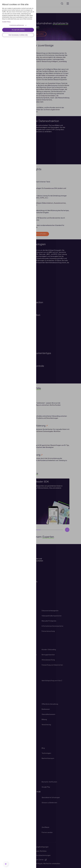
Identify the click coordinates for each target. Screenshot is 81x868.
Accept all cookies (18, 30)
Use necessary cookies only (18, 35)
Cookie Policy (6, 22)
